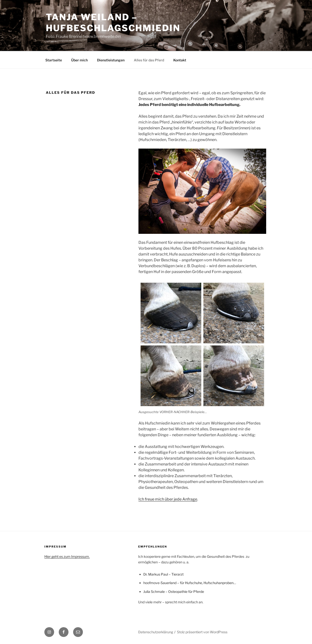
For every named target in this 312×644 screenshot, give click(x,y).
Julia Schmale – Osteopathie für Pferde (174, 592)
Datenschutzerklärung (156, 632)
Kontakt (180, 60)
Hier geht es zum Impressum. (67, 556)
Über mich (79, 60)
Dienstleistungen (111, 60)
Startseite (54, 60)
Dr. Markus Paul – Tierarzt (163, 574)
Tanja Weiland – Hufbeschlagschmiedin (113, 23)
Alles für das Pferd (149, 60)
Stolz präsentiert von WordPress (202, 632)
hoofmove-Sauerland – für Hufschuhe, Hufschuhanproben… (190, 583)
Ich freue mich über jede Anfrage (168, 499)
